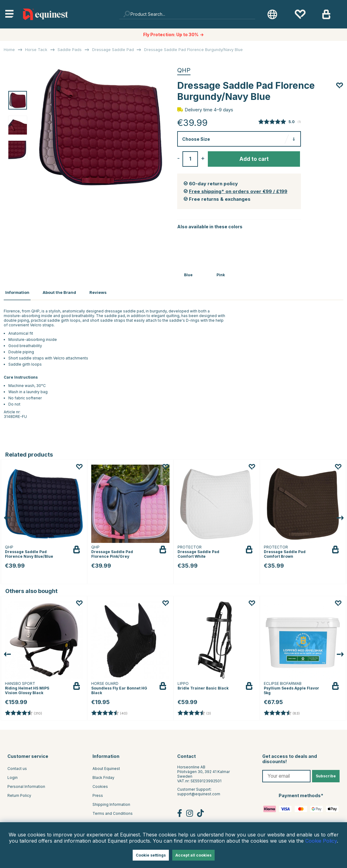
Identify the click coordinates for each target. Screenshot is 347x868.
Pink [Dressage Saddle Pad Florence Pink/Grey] (221, 275)
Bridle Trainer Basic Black (203, 686)
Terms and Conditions (113, 812)
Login (13, 776)
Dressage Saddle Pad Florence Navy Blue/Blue (29, 552)
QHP (184, 70)
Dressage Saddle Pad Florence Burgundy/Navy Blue (193, 50)
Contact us (17, 767)
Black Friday (103, 776)
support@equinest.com (199, 792)
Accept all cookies (193, 855)
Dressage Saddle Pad (113, 50)
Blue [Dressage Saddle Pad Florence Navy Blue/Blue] (188, 275)
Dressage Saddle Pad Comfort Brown (285, 552)
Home (9, 50)
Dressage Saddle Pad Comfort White (198, 552)
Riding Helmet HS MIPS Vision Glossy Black (27, 689)
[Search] (187, 14)
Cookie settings (151, 855)
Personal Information (26, 785)
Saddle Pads (70, 50)
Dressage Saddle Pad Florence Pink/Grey (112, 552)
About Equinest (106, 767)
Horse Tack (36, 50)
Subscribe (326, 774)
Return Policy (19, 794)
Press (98, 794)
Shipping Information (111, 803)
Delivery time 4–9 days (209, 110)
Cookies (100, 785)
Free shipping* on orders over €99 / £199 (238, 191)
